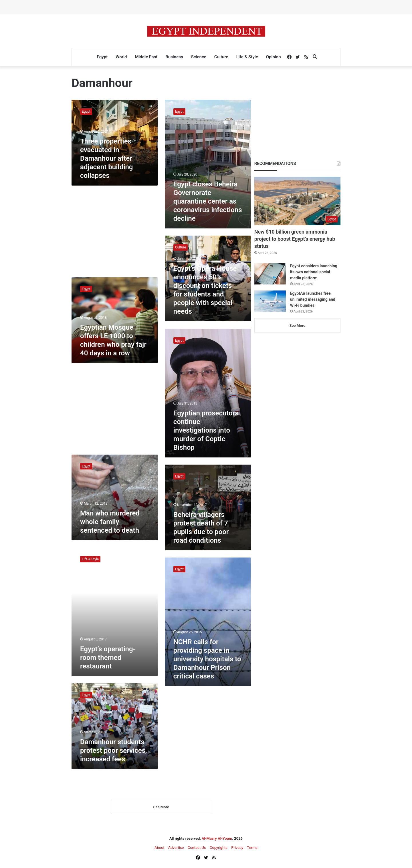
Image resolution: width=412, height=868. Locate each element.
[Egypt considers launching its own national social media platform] (270, 274)
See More (161, 808)
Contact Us (197, 848)
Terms (252, 848)
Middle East (146, 57)
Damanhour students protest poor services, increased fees (114, 750)
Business (174, 57)
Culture (221, 57)
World (121, 57)
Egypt (102, 57)
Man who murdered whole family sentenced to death (110, 522)
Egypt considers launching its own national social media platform (314, 272)
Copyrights (219, 848)
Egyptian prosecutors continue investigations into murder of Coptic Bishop (206, 430)
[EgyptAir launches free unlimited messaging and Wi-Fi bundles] (270, 301)
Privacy (237, 848)
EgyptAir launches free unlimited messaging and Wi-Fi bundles (313, 299)
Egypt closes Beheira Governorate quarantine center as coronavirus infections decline (208, 201)
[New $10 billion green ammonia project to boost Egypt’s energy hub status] (297, 201)
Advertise (176, 848)
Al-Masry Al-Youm (217, 839)
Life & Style (247, 57)
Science (199, 57)
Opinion (274, 57)
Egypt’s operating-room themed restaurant (108, 658)
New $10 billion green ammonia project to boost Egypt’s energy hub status (295, 239)
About (160, 848)
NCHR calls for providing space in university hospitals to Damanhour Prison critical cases (207, 659)
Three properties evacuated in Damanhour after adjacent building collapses (106, 158)
